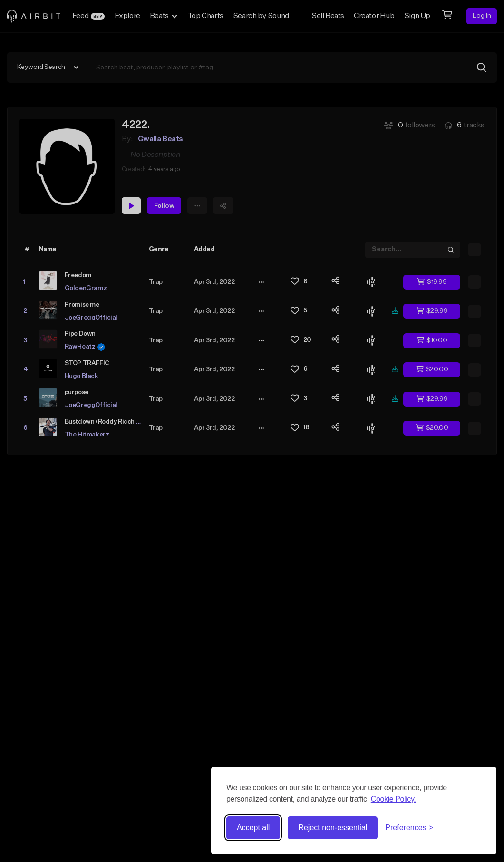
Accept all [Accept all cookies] (253, 828)
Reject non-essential (333, 828)
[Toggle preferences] (409, 828)
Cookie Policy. (393, 799)
